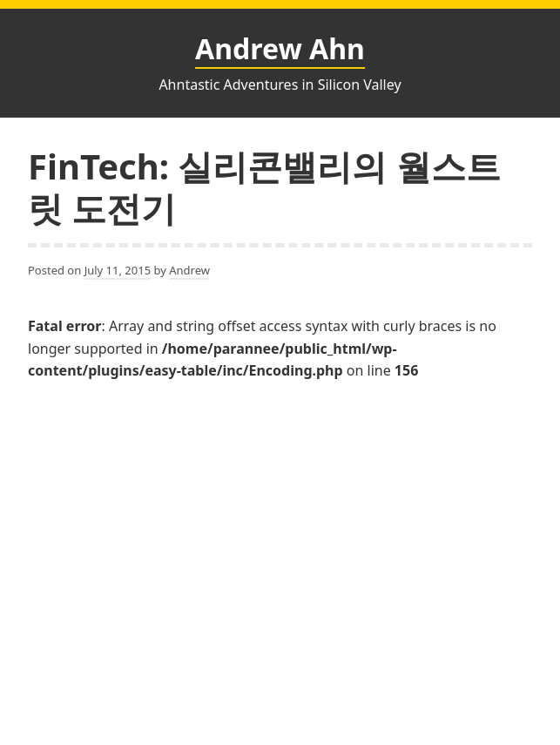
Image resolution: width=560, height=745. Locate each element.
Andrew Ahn (280, 48)
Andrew (189, 270)
